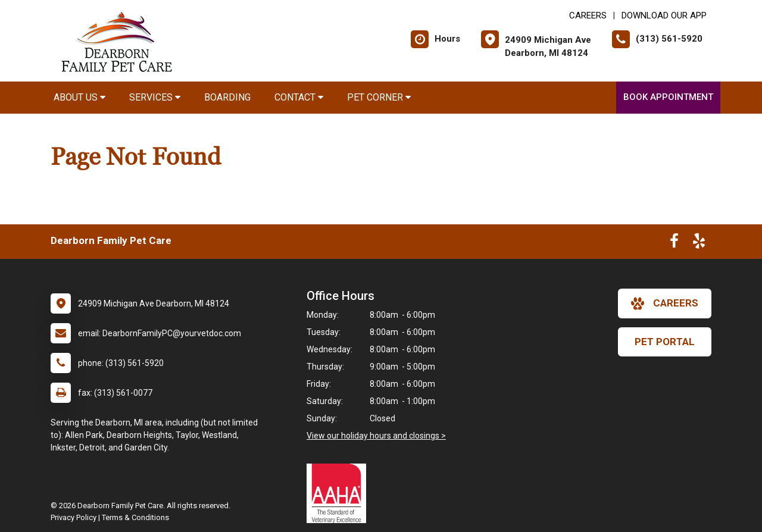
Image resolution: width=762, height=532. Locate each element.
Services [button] (155, 97)
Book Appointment (668, 97)
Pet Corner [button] (379, 97)
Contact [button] (299, 97)
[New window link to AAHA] (339, 493)
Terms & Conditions (135, 517)
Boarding (227, 97)
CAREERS (588, 15)
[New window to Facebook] (674, 243)
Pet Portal (665, 342)
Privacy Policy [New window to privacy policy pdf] (74, 517)
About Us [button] (79, 97)
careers (665, 303)
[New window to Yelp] (699, 243)
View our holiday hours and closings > (376, 436)
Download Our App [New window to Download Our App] (664, 15)
